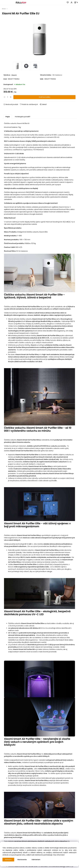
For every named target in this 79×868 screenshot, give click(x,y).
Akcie (4, 9)
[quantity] (8, 98)
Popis (8, 117)
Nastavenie (22, 860)
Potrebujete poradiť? (23, 117)
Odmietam (36, 860)
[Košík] (77, 2)
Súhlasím (8, 860)
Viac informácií (59, 855)
